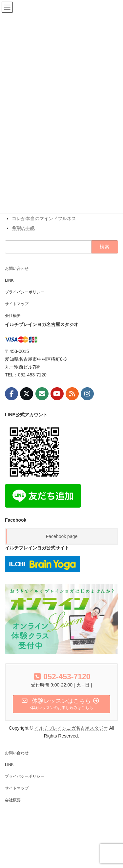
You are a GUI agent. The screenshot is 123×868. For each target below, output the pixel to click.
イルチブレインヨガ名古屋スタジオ (71, 728)
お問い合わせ (17, 269)
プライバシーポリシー (25, 292)
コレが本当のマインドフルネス (44, 218)
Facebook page (62, 536)
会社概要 (13, 316)
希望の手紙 (23, 228)
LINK (9, 280)
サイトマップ (17, 304)
